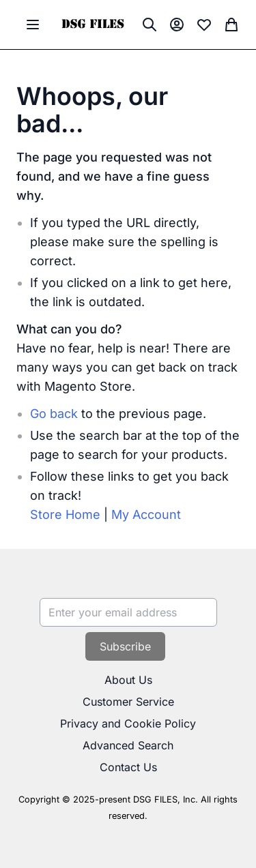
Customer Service (128, 702)
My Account (146, 514)
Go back (54, 414)
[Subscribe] (125, 646)
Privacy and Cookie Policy (128, 723)
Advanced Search (128, 745)
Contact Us (128, 767)
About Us (128, 680)
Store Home (65, 514)
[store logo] (93, 25)
